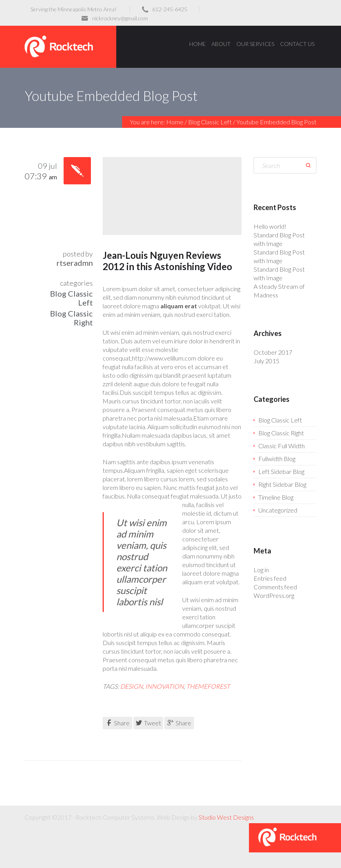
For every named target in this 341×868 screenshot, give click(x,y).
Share (118, 723)
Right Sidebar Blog (282, 484)
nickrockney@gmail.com (120, 18)
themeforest (208, 686)
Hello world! (270, 226)
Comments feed (275, 587)
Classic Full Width (282, 446)
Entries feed (270, 578)
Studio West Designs (226, 817)
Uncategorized (278, 510)
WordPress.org (274, 595)
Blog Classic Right (71, 318)
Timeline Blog (276, 497)
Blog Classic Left (210, 122)
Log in (261, 570)
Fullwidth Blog (277, 459)
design (131, 686)
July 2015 (266, 361)
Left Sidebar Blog (281, 471)
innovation (164, 686)
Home (175, 122)
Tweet (148, 723)
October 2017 (273, 352)
